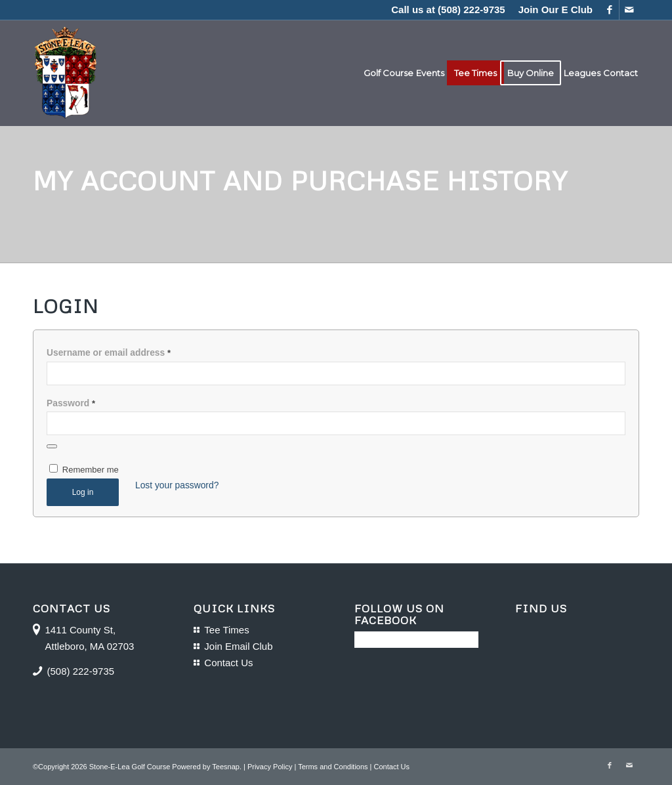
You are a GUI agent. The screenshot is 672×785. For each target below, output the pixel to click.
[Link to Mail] (629, 10)
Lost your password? (177, 485)
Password (71, 403)
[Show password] (52, 446)
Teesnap (226, 767)
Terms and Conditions (333, 767)
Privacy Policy (270, 767)
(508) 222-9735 (472, 10)
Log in (83, 492)
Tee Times (226, 630)
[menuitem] (552, 10)
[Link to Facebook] (609, 10)
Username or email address (109, 353)
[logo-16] (65, 73)
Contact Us (228, 663)
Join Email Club (238, 646)
